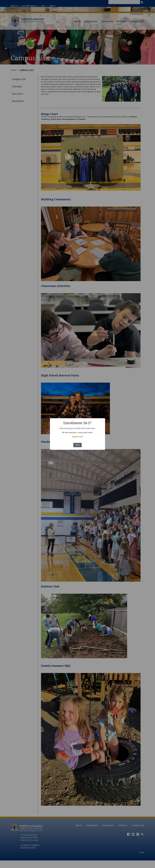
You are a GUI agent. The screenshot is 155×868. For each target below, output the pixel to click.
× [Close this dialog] (102, 421)
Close (78, 445)
